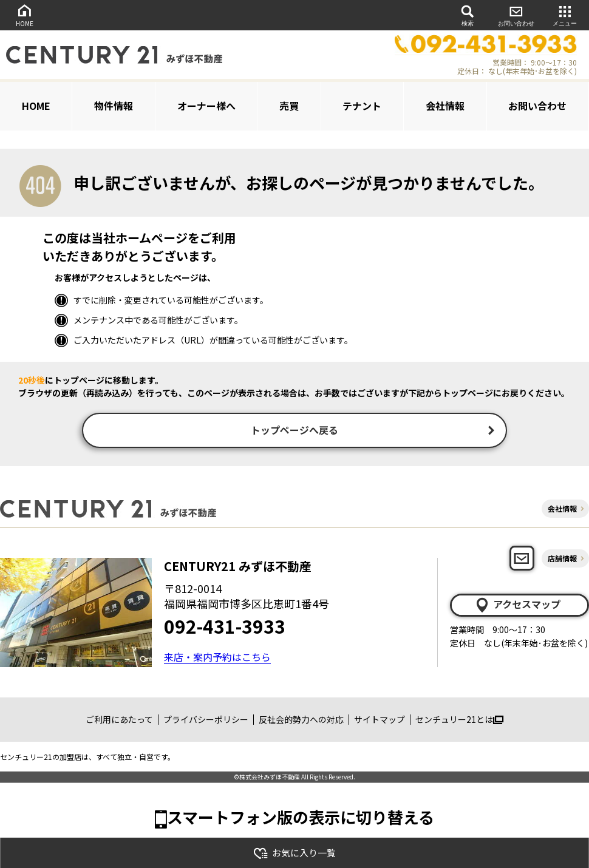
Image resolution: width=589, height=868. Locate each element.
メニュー (565, 15)
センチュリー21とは (459, 721)
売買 (289, 106)
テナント (362, 106)
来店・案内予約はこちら (217, 658)
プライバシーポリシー (206, 721)
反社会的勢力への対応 (301, 721)
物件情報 (114, 106)
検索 (468, 15)
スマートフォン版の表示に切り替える (301, 818)
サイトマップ (380, 721)
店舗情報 (562, 559)
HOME (24, 15)
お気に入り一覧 (294, 853)
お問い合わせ (516, 15)
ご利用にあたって (119, 721)
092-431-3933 (225, 627)
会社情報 (445, 106)
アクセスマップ (517, 606)
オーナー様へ (206, 106)
